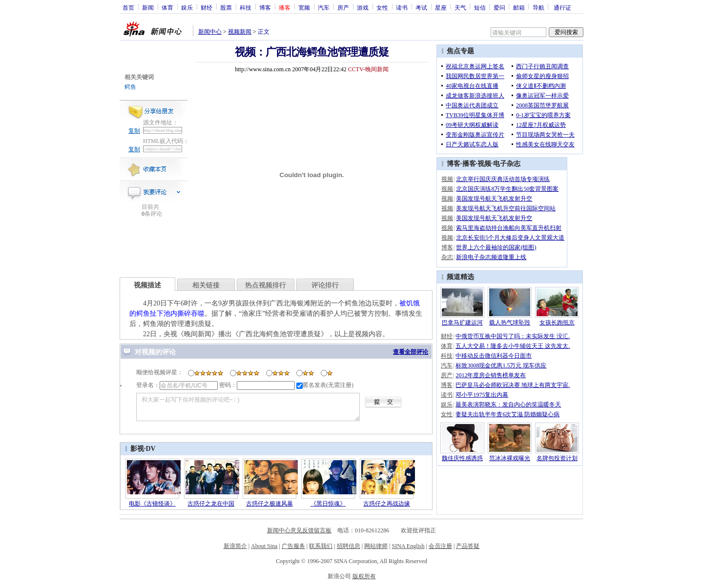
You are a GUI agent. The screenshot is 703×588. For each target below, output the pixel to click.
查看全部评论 (411, 352)
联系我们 (321, 546)
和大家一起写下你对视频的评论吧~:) (248, 407)
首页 (128, 7)
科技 (246, 7)
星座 (441, 7)
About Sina (264, 546)
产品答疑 (468, 546)
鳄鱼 (130, 87)
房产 (343, 7)
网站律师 (376, 546)
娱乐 (187, 7)
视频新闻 (240, 32)
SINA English (408, 546)
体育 (167, 7)
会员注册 (440, 546)
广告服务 (293, 546)
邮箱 (519, 7)
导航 (538, 7)
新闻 (148, 7)
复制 (134, 131)
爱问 (499, 7)
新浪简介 (235, 546)
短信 (480, 7)
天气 (460, 7)
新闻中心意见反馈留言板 (299, 530)
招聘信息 (349, 546)
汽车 (324, 7)
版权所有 (364, 576)
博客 (265, 7)
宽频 (304, 7)
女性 (382, 7)
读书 (402, 7)
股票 (226, 7)
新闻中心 (210, 32)
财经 (207, 7)
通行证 (562, 7)
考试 (421, 7)
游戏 (363, 7)
